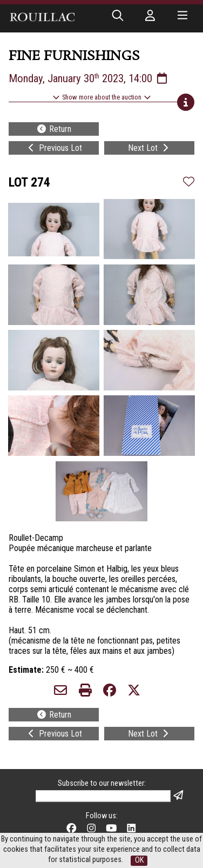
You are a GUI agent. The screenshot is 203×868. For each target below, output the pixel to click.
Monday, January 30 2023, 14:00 (89, 78)
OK (139, 860)
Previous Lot (54, 148)
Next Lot (149, 148)
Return (54, 129)
